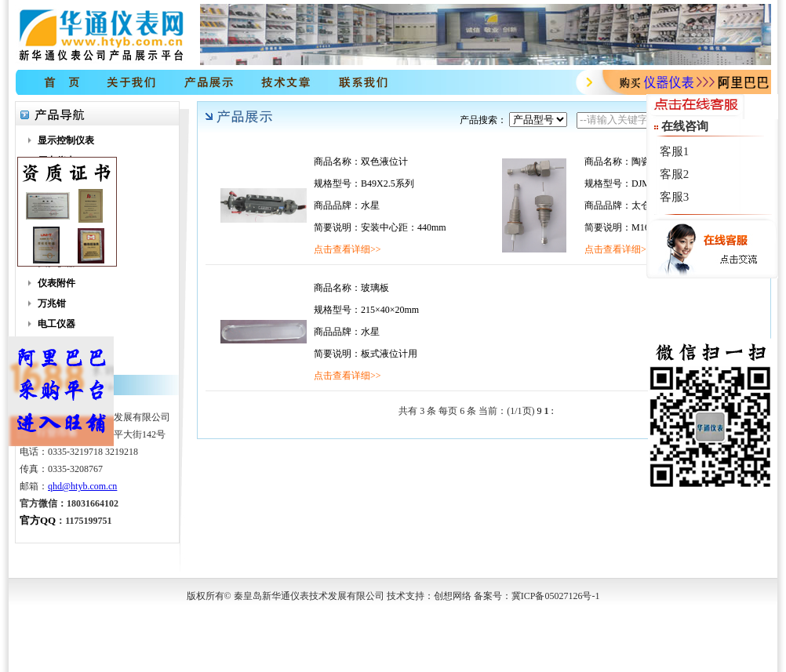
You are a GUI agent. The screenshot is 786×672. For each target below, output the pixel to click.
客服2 (675, 174)
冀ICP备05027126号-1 (556, 596)
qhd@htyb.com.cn (82, 486)
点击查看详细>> (348, 249)
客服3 (675, 197)
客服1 (675, 151)
